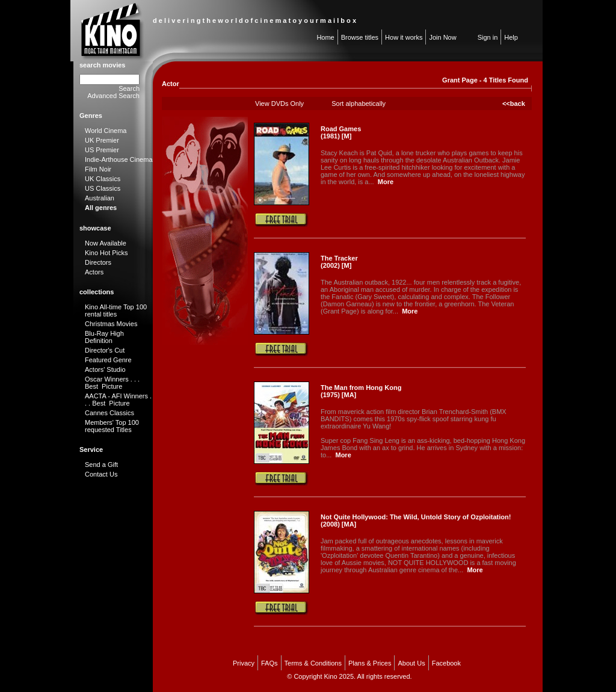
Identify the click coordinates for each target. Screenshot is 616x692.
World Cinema (106, 131)
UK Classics (103, 179)
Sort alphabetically (359, 103)
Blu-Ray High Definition (104, 337)
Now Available (106, 243)
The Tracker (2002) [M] (339, 262)
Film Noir (98, 169)
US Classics (103, 188)
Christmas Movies (111, 324)
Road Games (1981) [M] (341, 132)
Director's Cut (105, 350)
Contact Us (101, 474)
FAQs (269, 663)
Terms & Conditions (313, 663)
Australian (100, 198)
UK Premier (102, 140)
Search (129, 88)
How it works (404, 37)
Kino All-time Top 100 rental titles (116, 310)
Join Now (442, 37)
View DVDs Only (279, 103)
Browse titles (360, 37)
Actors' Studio (105, 369)
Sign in (488, 37)
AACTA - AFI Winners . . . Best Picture (118, 400)
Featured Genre (108, 360)
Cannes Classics (109, 413)
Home (325, 37)
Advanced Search (113, 96)
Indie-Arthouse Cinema (119, 159)
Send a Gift (101, 465)
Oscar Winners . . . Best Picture (112, 383)
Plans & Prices (370, 663)
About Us (411, 663)
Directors (98, 262)
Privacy (244, 663)
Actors (94, 272)
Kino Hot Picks (106, 253)
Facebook (446, 663)
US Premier (102, 150)
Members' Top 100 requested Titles (112, 426)
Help (511, 37)
